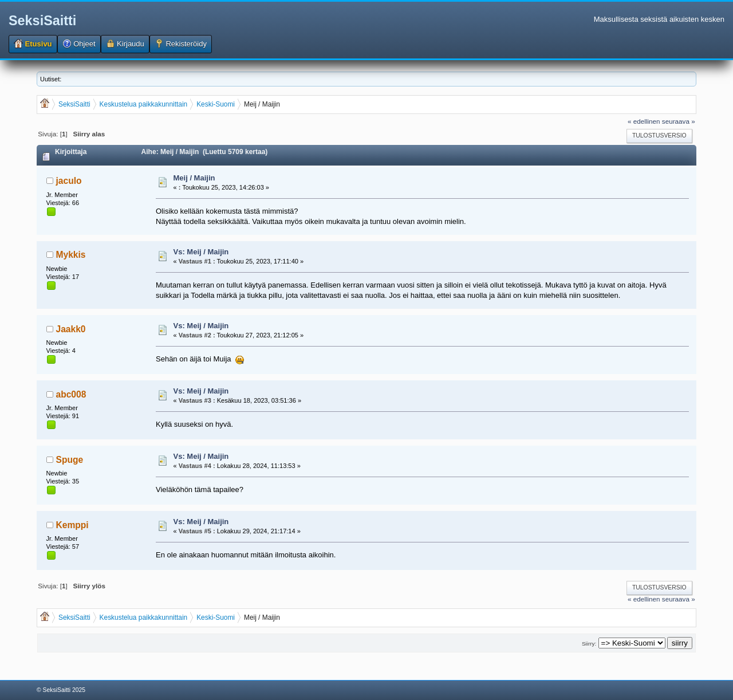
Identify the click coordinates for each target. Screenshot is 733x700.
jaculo (69, 181)
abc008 (71, 394)
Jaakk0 (71, 329)
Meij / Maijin (194, 178)
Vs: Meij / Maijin (201, 252)
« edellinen (644, 121)
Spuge (70, 460)
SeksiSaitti (42, 21)
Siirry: (589, 644)
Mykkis (71, 255)
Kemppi (72, 525)
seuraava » (679, 121)
